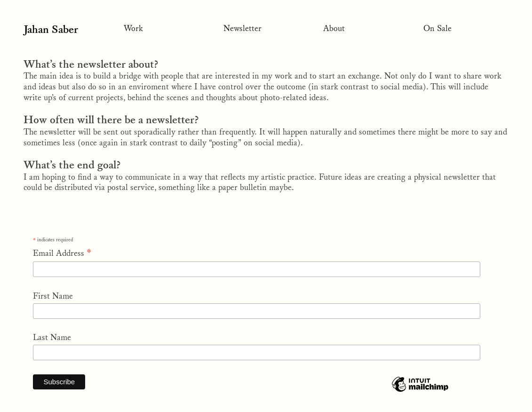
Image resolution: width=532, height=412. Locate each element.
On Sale (437, 28)
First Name (53, 296)
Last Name (52, 338)
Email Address (62, 253)
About (334, 28)
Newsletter (242, 28)
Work (133, 28)
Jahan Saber (55, 30)
